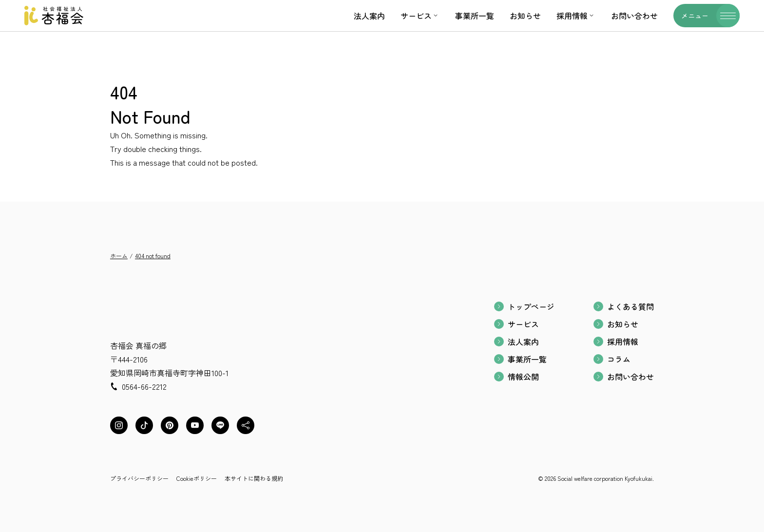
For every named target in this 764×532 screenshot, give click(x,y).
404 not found (153, 256)
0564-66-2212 (144, 386)
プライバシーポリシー (139, 478)
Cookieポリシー (197, 478)
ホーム (119, 256)
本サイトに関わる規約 (254, 478)
